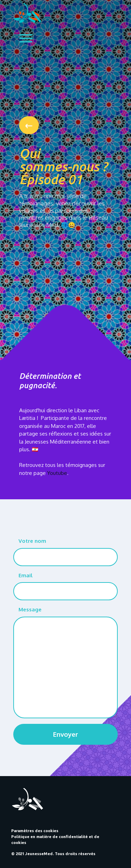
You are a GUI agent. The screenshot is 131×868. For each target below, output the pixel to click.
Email (26, 575)
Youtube (57, 473)
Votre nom (32, 541)
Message (30, 609)
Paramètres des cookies (35, 831)
